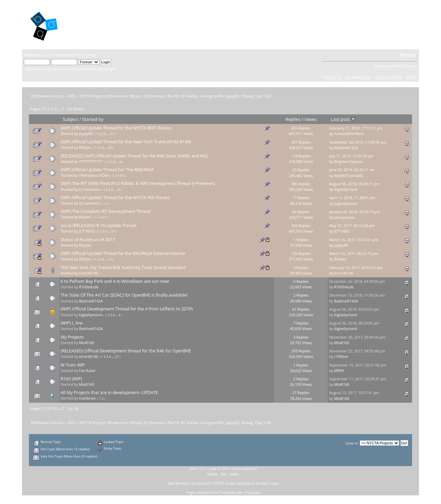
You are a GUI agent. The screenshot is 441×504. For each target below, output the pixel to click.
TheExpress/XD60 (94, 175)
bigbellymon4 (346, 189)
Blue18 (173, 96)
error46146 (89, 273)
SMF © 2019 (219, 469)
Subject (70, 119)
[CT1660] (86, 231)
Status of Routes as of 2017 (88, 240)
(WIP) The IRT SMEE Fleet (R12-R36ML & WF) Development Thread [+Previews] (138, 183)
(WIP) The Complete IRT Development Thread (106, 211)
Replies (293, 119)
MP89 (339, 371)
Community (388, 77)
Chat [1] (332, 77)
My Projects (72, 337)
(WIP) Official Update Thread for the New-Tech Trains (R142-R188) (126, 142)
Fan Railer (87, 371)
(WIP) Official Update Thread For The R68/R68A (107, 170)
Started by (93, 119)
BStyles (136, 96)
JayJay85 (232, 96)
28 (110, 148)
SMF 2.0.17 (198, 469)
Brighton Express (349, 162)
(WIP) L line (72, 323)
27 (117, 357)
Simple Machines (244, 469)
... (60, 109)
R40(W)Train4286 (349, 176)
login (72, 55)
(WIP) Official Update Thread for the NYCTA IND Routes (115, 198)
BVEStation (98, 24)
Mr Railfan (190, 96)
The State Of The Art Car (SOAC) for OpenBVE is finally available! (124, 295)
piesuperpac (345, 217)
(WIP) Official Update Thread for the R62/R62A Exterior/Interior (123, 253)
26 (119, 190)
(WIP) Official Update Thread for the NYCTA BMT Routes (116, 128)
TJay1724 (262, 96)
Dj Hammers (155, 96)
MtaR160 (86, 343)
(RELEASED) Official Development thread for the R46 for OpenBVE (126, 351)
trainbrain (87, 398)
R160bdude (89, 287)
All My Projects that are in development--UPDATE (109, 393)
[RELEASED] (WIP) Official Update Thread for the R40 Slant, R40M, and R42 (134, 156)
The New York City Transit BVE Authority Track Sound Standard (123, 268)
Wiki (411, 77)
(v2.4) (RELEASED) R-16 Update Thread (99, 225)
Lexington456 (212, 96)
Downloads (358, 77)
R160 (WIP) (71, 379)
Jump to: (352, 443)
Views (311, 119)
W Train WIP (73, 365)
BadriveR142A (346, 148)
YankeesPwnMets (349, 134)
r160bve (341, 357)
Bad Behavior (179, 483)
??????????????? (91, 162)
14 (110, 259)
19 (113, 232)
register (89, 55)
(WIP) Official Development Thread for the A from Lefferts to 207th (127, 309)
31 (111, 134)
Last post (343, 119)
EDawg (247, 96)
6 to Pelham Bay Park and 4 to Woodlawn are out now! (115, 281)
